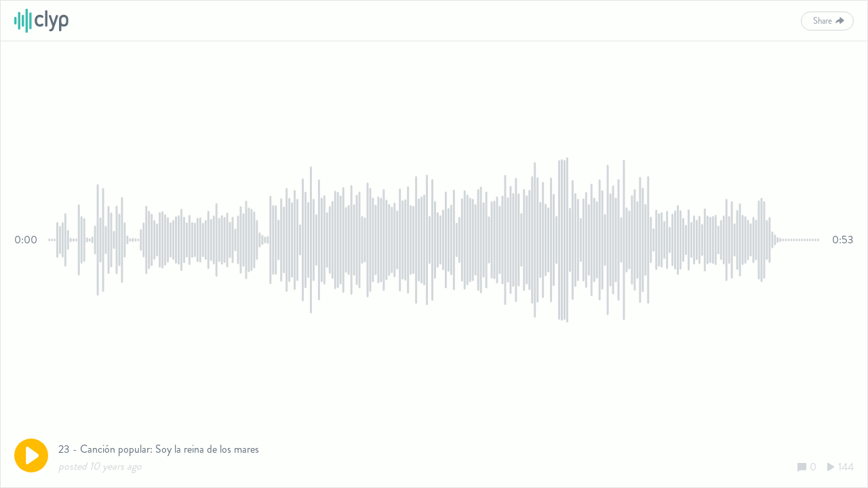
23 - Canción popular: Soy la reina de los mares (159, 449)
